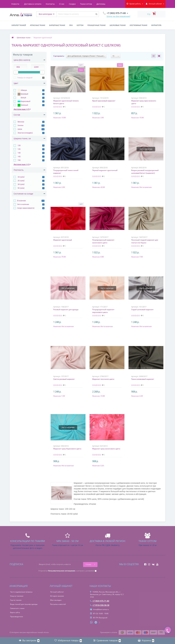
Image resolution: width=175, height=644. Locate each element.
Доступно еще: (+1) (22, 164)
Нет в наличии (23, 204)
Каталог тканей (19, 25)
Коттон (80, 25)
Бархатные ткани (57, 25)
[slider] (16, 72)
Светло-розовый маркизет (64, 379)
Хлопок (20, 125)
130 (19, 145)
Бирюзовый (24, 102)
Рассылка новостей (58, 604)
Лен (71, 25)
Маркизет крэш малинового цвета (106, 449)
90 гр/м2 (21, 188)
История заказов (57, 596)
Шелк (20, 129)
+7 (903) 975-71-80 (100, 601)
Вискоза (21, 122)
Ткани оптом (75, 4)
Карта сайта (15, 612)
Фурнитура (156, 25)
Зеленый (23, 105)
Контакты (38, 4)
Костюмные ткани (138, 25)
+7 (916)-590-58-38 (100, 605)
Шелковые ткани (118, 25)
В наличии (21, 201)
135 (19, 149)
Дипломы (90, 4)
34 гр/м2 (21, 177)
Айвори (22, 90)
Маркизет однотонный (63, 240)
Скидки (61, 4)
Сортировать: (59, 56)
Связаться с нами (17, 608)
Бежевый (23, 94)
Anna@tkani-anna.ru (99, 609)
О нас (50, 4)
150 (19, 160)
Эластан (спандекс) (25, 133)
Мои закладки (56, 600)
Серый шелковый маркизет (142, 310)
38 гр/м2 (21, 184)
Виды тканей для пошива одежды (24, 604)
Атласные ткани (38, 25)
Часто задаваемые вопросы (21, 592)
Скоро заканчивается (26, 208)
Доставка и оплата (20, 4)
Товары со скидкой (25, 78)
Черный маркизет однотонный (105, 170)
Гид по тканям (16, 600)
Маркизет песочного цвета (103, 379)
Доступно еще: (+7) (22, 109)
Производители (17, 617)
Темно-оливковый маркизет (143, 379)
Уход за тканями (17, 596)
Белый (22, 98)
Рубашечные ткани (97, 25)
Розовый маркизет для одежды (66, 310)
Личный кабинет (57, 592)
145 (19, 157)
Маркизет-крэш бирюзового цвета (67, 449)
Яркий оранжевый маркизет (104, 101)
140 (19, 153)
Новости (103, 4)
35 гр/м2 (21, 181)
